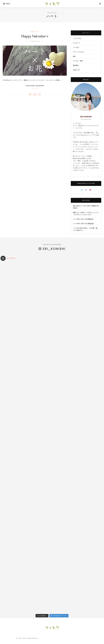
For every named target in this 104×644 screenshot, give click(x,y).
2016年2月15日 (35, 41)
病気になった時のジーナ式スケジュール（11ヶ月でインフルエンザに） (86, 214)
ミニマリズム (77, 38)
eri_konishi (54, 249)
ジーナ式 (76, 47)
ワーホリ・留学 (78, 61)
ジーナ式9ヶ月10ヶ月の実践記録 (83, 224)
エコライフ (76, 43)
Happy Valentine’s (35, 36)
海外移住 (76, 65)
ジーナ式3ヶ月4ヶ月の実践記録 (83, 219)
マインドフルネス (79, 52)
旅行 (74, 56)
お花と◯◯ (35, 31)
